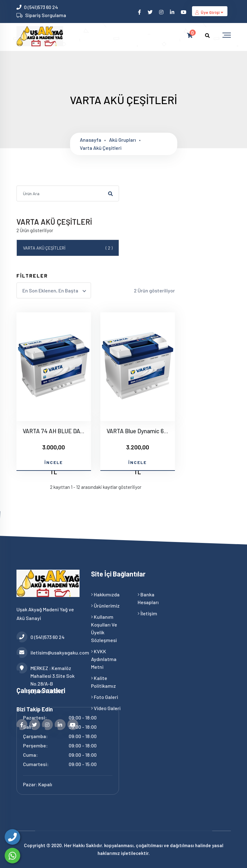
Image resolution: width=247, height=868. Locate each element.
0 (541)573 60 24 (41, 7)
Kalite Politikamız (103, 682)
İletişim (147, 613)
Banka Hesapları (148, 598)
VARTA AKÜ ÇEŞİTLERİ (68, 248)
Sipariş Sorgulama (46, 15)
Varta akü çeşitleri (101, 148)
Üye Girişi (210, 12)
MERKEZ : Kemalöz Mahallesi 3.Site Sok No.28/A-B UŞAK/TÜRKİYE (46, 679)
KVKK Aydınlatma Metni (104, 659)
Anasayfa (91, 140)
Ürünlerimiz (105, 606)
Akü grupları (123, 140)
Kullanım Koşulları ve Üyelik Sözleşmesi (104, 628)
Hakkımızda (105, 594)
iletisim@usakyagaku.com (49, 652)
